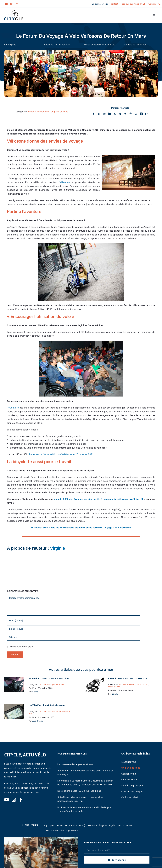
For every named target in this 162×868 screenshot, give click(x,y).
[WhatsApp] (115, 114)
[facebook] (17, 4)
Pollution (60, 684)
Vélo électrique (54, 711)
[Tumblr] (125, 114)
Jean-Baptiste (38, 721)
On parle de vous (59, 112)
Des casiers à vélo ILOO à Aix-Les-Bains (79, 791)
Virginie (12, 45)
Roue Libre (13, 408)
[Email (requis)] (74, 629)
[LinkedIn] (110, 114)
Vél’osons (65, 182)
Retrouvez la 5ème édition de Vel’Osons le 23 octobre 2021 (61, 454)
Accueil (32, 112)
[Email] (147, 114)
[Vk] (136, 114)
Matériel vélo (114, 687)
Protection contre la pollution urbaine (49, 678)
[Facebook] (94, 114)
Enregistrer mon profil (22, 647)
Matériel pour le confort (138, 684)
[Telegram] (120, 114)
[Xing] (141, 114)
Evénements (43, 112)
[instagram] (12, 4)
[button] (159, 4)
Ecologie (51, 684)
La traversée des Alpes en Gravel (75, 764)
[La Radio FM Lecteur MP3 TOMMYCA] (94, 679)
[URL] (74, 637)
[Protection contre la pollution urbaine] (14, 679)
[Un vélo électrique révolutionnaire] (14, 706)
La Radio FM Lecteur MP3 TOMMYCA (128, 678)
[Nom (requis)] (74, 620)
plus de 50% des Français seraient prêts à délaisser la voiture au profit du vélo (99, 499)
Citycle (35, 692)
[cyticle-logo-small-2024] (14, 11)
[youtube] (6, 4)
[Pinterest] (131, 114)
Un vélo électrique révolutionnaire (47, 705)
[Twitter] (99, 114)
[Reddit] (104, 114)
